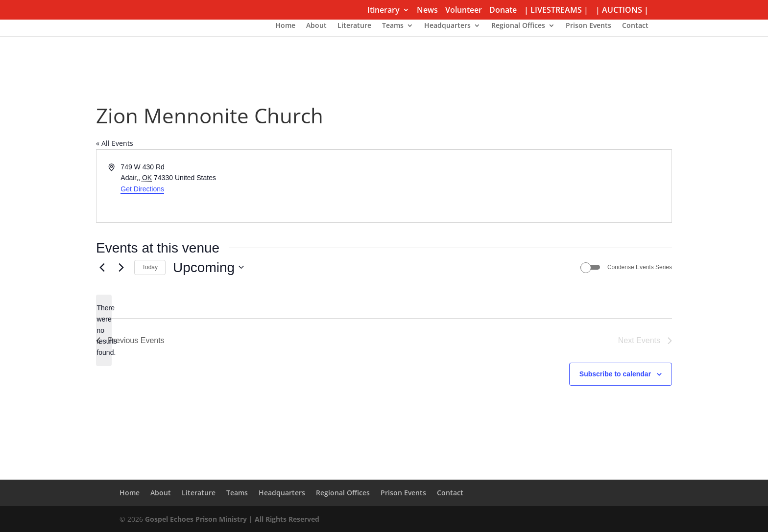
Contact (635, 26)
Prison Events (588, 26)
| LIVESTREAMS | (556, 11)
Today (150, 267)
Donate (503, 11)
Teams (393, 26)
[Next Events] (121, 267)
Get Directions (142, 189)
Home (285, 26)
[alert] (104, 330)
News (427, 11)
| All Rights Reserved (283, 519)
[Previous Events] (102, 267)
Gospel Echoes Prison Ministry (196, 519)
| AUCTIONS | (622, 11)
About (316, 26)
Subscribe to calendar (615, 374)
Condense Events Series (640, 267)
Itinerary (384, 11)
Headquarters (447, 26)
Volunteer (464, 11)
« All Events (115, 143)
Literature (354, 26)
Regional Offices (518, 26)
